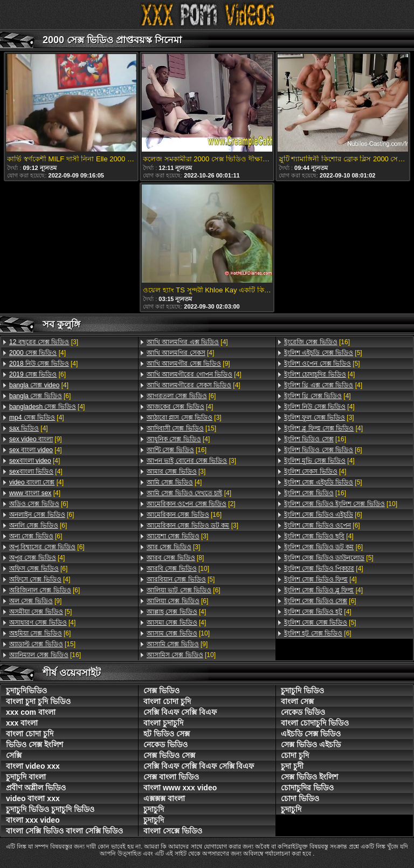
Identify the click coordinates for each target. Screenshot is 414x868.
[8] (175, 558)
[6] (37, 374)
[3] (44, 342)
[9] (36, 439)
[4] (37, 353)
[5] (40, 612)
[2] (191, 504)
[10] (178, 569)
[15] (42, 644)
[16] (45, 655)
